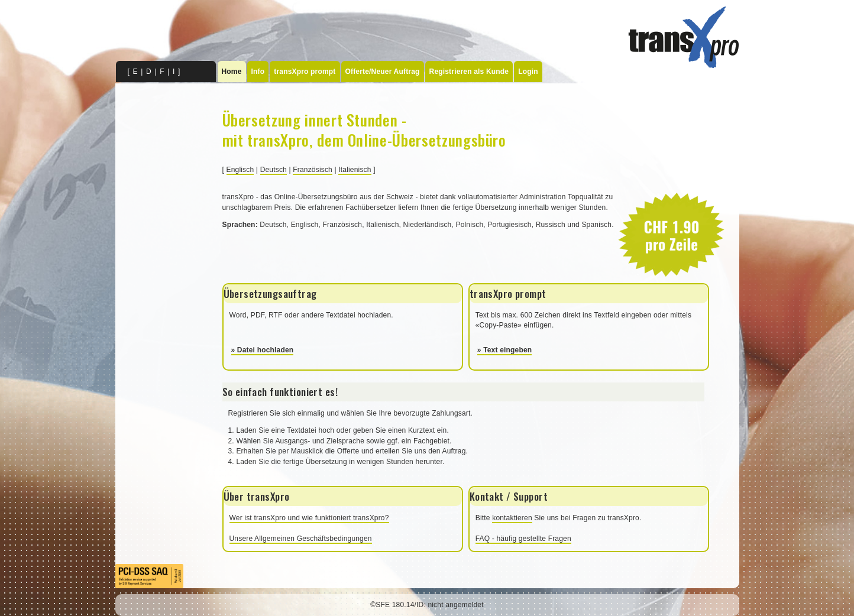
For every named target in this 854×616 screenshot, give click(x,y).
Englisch (240, 170)
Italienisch (355, 170)
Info (258, 72)
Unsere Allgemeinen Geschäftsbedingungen (301, 539)
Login (528, 72)
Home (232, 72)
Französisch (313, 170)
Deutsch (274, 170)
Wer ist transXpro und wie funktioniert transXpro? (309, 518)
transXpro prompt (305, 72)
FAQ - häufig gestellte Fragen (523, 539)
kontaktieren (512, 518)
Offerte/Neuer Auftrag (383, 72)
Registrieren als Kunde (469, 72)
